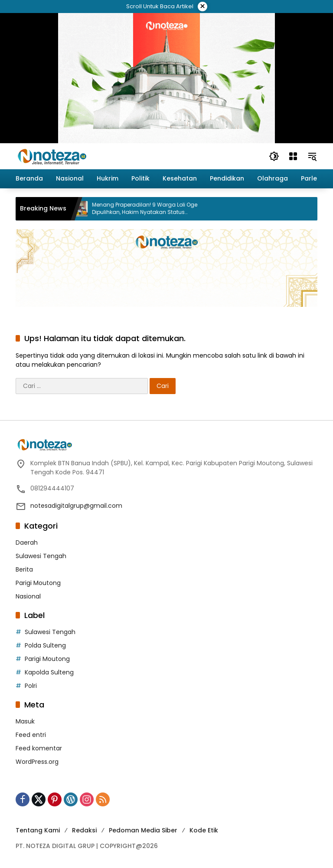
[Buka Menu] (293, 156)
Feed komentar (39, 748)
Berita (24, 569)
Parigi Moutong (38, 583)
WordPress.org (37, 762)
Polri (31, 686)
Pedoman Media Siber (143, 830)
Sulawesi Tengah (41, 556)
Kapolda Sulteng (49, 672)
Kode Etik (204, 830)
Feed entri (31, 735)
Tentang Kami (38, 830)
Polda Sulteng (45, 645)
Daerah (27, 542)
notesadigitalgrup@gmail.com (76, 506)
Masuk (25, 721)
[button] (274, 156)
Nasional (28, 596)
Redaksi (84, 830)
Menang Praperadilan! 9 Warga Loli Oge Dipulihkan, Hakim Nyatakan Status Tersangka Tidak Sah (150, 209)
